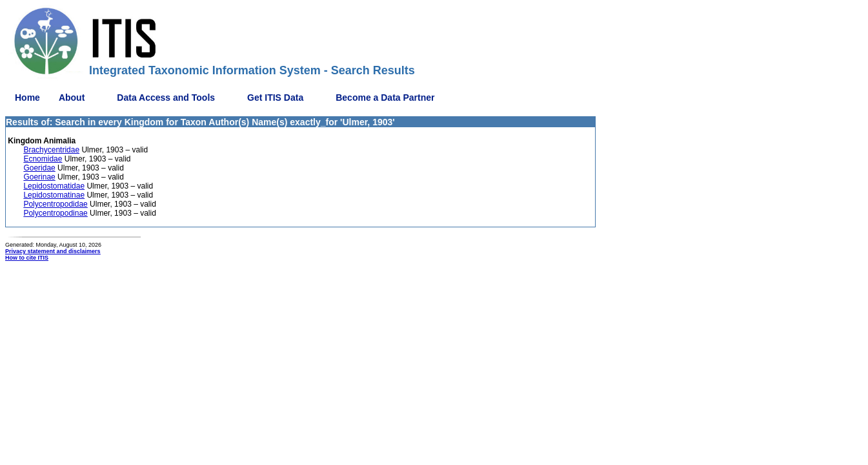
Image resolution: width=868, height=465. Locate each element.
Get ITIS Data (275, 98)
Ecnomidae (43, 159)
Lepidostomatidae (54, 186)
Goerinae (39, 177)
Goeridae (39, 168)
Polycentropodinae (55, 213)
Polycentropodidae (55, 204)
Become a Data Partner (385, 98)
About (72, 98)
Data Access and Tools (166, 98)
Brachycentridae (51, 150)
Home (27, 98)
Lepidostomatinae (54, 195)
